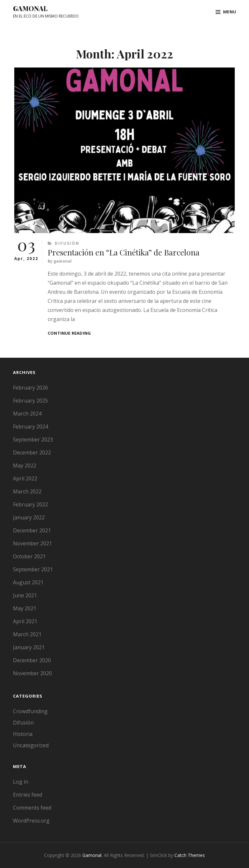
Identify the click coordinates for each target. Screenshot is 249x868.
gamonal (63, 261)
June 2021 (25, 595)
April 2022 (25, 478)
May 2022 (25, 465)
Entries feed (28, 795)
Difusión (67, 243)
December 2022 (32, 453)
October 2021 (29, 556)
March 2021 (27, 634)
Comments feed (32, 808)
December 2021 (32, 530)
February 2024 (30, 427)
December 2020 (32, 660)
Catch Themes (190, 855)
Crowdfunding (30, 711)
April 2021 (25, 621)
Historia (23, 734)
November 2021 (32, 543)
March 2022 (27, 491)
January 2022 (29, 517)
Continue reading (69, 333)
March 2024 (27, 414)
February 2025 (30, 401)
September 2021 (33, 569)
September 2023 (33, 440)
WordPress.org (31, 821)
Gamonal (30, 8)
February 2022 (30, 504)
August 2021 (28, 582)
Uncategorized (31, 745)
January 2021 (29, 647)
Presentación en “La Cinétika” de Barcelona (124, 252)
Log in (21, 782)
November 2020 (32, 673)
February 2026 (30, 388)
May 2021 (25, 608)
